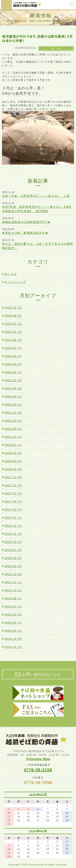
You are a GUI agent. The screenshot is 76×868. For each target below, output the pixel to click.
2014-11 (13, 647)
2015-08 (13, 598)
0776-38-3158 (38, 770)
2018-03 (13, 461)
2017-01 (13, 518)
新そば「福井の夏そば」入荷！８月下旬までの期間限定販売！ (37, 246)
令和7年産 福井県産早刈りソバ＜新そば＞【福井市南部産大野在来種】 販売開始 (37, 209)
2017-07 (13, 493)
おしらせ (56, 48)
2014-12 (13, 639)
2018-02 (13, 469)
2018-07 (13, 445)
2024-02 (13, 372)
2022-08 (13, 429)
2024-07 (13, 348)
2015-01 (13, 631)
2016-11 (13, 534)
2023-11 (13, 380)
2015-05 (13, 615)
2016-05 (13, 558)
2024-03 (13, 364)
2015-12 (13, 574)
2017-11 (13, 485)
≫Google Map (38, 759)
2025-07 (13, 324)
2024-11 (13, 332)
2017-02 (13, 510)
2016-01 (13, 566)
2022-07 (13, 437)
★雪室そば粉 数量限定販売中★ (25, 233)
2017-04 (13, 501)
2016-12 (13, 526)
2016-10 (13, 542)
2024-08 (13, 340)
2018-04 (13, 453)
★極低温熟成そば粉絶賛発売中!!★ (26, 222)
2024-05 (13, 356)
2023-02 (13, 405)
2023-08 (13, 388)
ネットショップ (15, 282)
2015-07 (13, 606)
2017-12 (13, 477)
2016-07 (13, 550)
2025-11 (13, 308)
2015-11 (13, 582)
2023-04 (13, 396)
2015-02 (13, 623)
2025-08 (13, 316)
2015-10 (13, 590)
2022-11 (13, 413)
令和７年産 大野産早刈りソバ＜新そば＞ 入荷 (36, 196)
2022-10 (13, 421)
